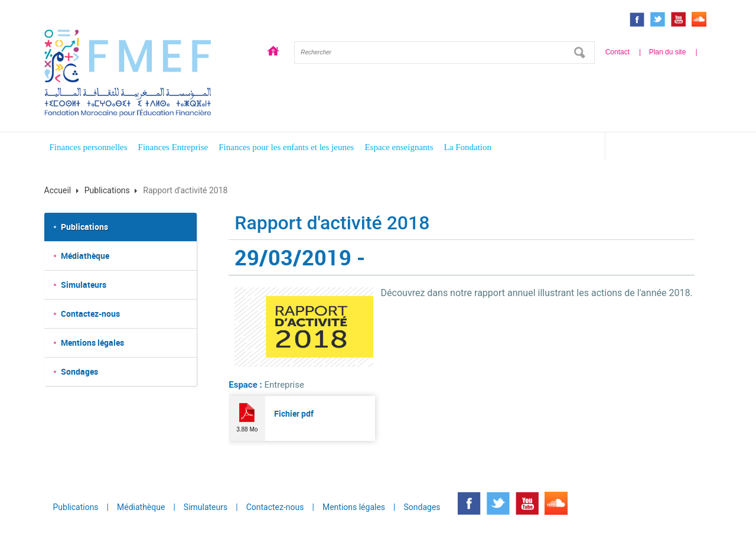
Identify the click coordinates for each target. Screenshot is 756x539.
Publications (107, 190)
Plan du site (668, 52)
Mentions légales (92, 342)
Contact (617, 52)
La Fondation (468, 147)
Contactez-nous (90, 314)
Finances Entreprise (173, 147)
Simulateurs (84, 285)
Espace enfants (663, 149)
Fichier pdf (294, 413)
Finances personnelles (89, 147)
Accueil (273, 53)
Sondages (79, 371)
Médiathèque (85, 256)
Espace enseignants (399, 147)
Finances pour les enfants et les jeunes (286, 147)
